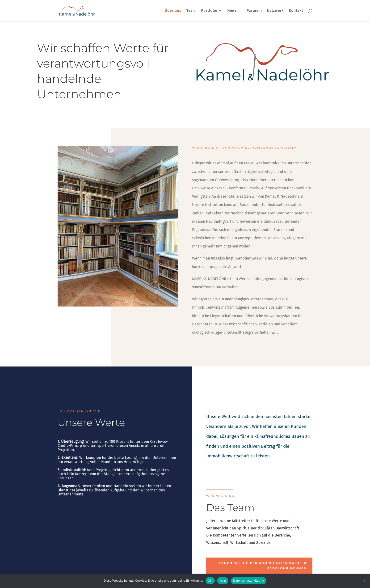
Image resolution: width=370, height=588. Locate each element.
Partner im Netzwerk (265, 11)
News (232, 11)
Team (191, 11)
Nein (223, 581)
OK (210, 581)
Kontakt (296, 11)
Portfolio (209, 11)
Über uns (173, 11)
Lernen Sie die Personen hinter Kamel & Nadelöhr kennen (262, 566)
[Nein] (364, 581)
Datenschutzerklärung (249, 581)
